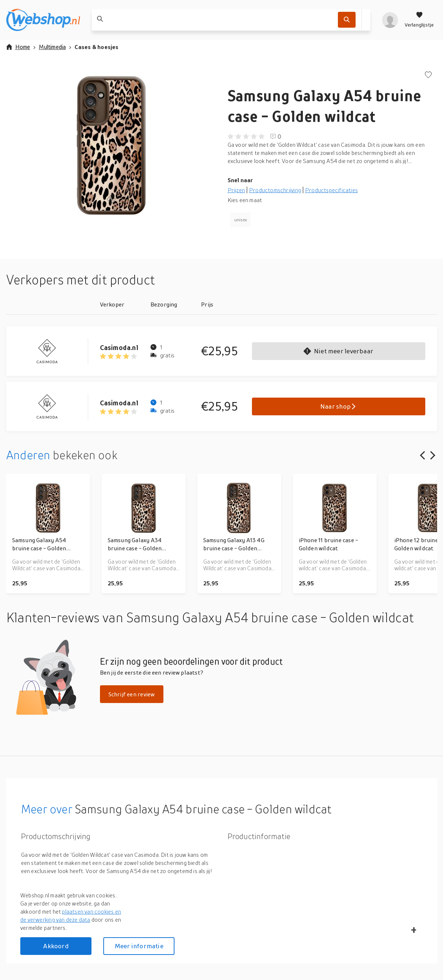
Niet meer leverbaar (338, 351)
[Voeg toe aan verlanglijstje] (428, 75)
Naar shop (338, 406)
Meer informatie (139, 946)
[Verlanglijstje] (419, 20)
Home (18, 47)
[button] (111, 145)
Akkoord (56, 946)
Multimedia (52, 47)
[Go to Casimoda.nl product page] (53, 351)
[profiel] (390, 20)
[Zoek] (347, 20)
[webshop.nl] (43, 20)
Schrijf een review (132, 694)
